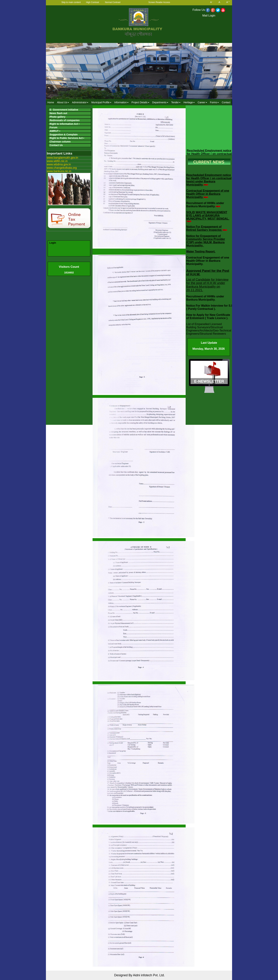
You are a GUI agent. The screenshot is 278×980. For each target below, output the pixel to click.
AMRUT (55, 131)
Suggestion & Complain (64, 134)
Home (51, 102)
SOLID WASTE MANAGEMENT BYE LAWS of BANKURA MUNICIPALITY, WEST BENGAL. (208, 216)
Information (121, 102)
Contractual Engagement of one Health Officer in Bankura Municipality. (208, 194)
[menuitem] (51, 102)
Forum (54, 127)
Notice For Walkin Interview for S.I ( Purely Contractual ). (209, 307)
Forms (214, 102)
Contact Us (56, 145)
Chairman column (60, 142)
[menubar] (139, 102)
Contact (226, 102)
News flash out (58, 113)
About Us (63, 102)
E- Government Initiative (64, 110)
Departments (160, 102)
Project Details (140, 102)
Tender (176, 102)
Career (202, 102)
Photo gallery (58, 117)
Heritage (189, 102)
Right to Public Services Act (67, 138)
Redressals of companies (65, 120)
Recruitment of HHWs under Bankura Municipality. (205, 205)
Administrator (80, 102)
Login (53, 243)
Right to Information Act (65, 124)
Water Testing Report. (201, 252)
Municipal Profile (101, 102)
